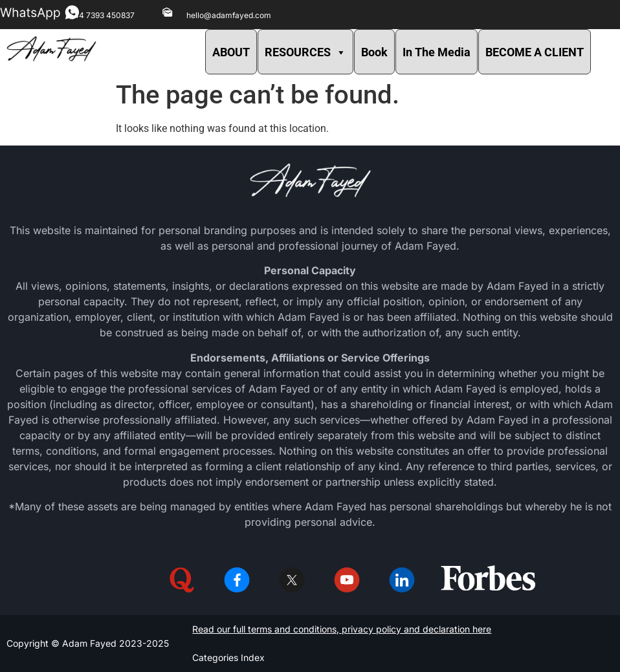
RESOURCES (305, 52)
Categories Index (228, 657)
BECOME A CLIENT (535, 52)
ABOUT (231, 52)
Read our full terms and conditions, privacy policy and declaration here (342, 629)
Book (374, 52)
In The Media (437, 52)
